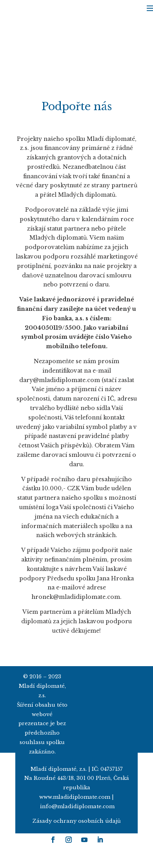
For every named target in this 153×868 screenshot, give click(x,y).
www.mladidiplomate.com (75, 797)
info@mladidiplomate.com (77, 806)
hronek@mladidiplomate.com (76, 597)
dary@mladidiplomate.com (60, 380)
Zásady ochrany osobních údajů (77, 821)
